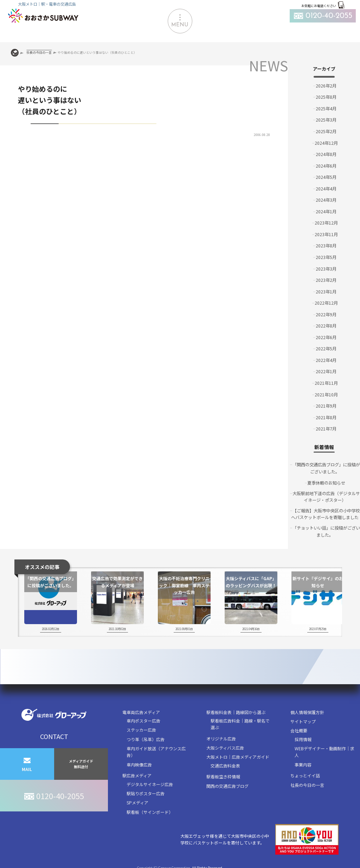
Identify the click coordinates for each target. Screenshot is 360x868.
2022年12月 (326, 302)
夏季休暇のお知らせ (326, 481)
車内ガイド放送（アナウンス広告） (156, 751)
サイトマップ (303, 720)
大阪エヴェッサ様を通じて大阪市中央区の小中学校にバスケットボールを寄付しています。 (259, 838)
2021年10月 (326, 393)
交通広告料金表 (225, 765)
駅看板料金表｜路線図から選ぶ (236, 711)
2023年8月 (326, 245)
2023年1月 (326, 290)
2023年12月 (326, 222)
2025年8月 (326, 97)
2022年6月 (326, 336)
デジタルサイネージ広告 (150, 783)
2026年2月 (326, 86)
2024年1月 (326, 211)
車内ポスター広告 (143, 720)
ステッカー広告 (141, 729)
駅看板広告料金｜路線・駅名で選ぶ (240, 723)
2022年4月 (326, 359)
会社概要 (299, 729)
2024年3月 (326, 199)
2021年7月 (326, 427)
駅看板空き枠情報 (223, 775)
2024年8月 (326, 154)
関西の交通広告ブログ (227, 785)
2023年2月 (326, 279)
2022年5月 (326, 347)
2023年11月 (326, 234)
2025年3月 (326, 120)
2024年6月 (326, 165)
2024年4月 (326, 188)
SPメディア (137, 801)
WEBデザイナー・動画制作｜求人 (324, 751)
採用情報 (303, 738)
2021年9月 (326, 404)
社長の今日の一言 (307, 784)
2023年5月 (326, 256)
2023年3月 (326, 268)
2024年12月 (326, 142)
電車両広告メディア (141, 711)
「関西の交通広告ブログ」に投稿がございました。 (326, 466)
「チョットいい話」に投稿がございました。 (326, 530)
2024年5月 (326, 177)
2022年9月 (326, 313)
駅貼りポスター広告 (146, 792)
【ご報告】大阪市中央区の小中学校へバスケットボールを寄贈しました (326, 513)
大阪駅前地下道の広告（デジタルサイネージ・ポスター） (326, 495)
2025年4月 (326, 108)
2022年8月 (326, 325)
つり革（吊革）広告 (146, 738)
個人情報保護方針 (307, 711)
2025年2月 (326, 131)
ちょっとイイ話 (305, 774)
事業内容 (303, 763)
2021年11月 (326, 381)
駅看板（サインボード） (150, 811)
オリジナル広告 (221, 737)
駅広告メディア (137, 774)
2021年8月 (326, 416)
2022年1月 (326, 370)
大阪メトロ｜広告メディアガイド (238, 756)
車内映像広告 (139, 763)
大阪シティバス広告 (225, 747)
